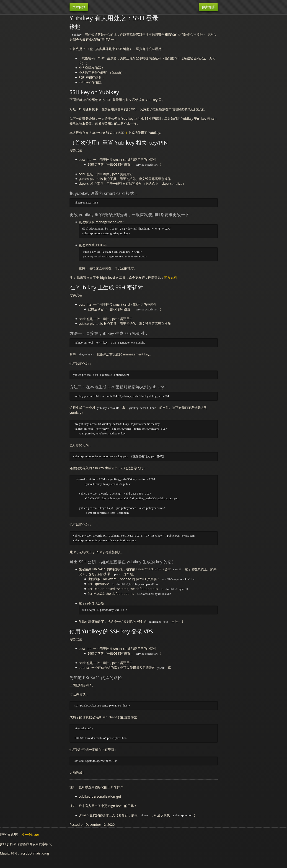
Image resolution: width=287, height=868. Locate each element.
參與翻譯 (208, 7)
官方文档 (170, 278)
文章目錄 (79, 7)
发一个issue (30, 838)
